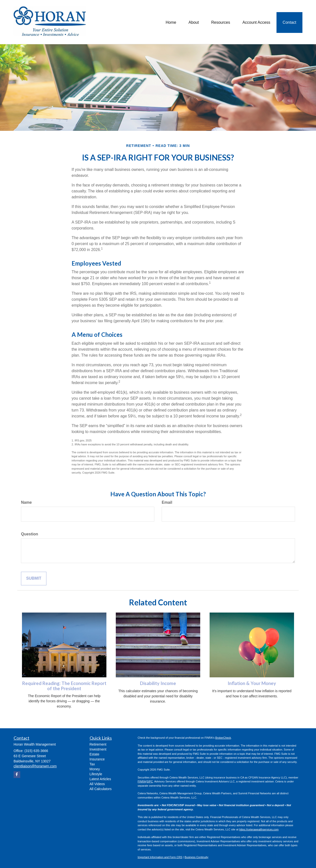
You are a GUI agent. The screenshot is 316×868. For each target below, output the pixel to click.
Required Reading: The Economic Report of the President (64, 686)
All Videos (97, 784)
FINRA (142, 781)
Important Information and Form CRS (160, 857)
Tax (92, 764)
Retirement (98, 744)
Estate (95, 754)
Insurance (97, 759)
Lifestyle (96, 774)
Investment (98, 749)
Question (30, 534)
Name (26, 502)
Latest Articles (100, 779)
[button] (194, 22)
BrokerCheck (223, 738)
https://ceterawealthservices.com (259, 829)
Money (95, 769)
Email (167, 502)
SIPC (150, 781)
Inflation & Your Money (252, 683)
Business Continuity (196, 857)
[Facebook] (17, 775)
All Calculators (101, 789)
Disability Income (158, 683)
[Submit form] (34, 579)
